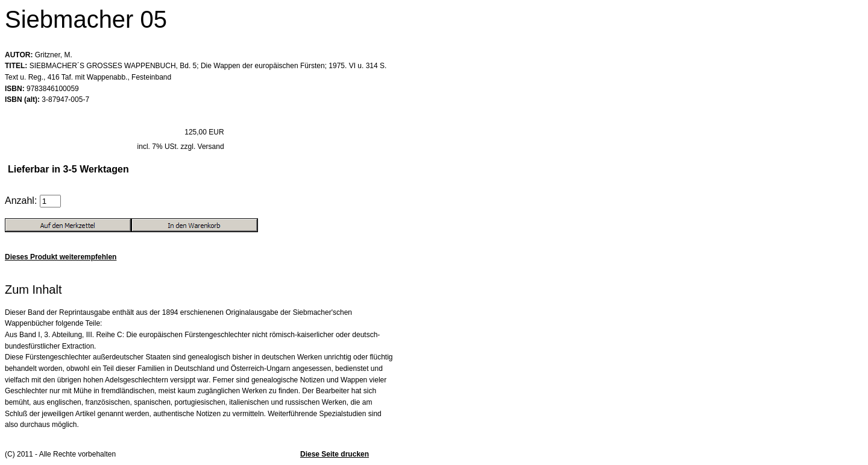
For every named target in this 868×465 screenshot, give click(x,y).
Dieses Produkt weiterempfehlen (61, 257)
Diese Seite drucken (335, 454)
